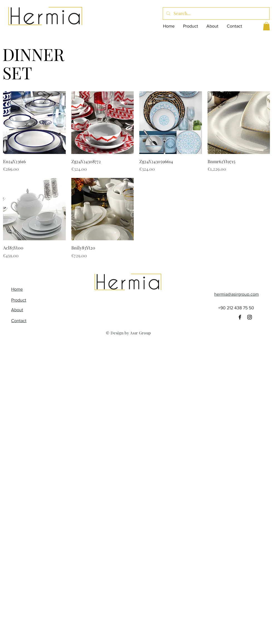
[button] (266, 26)
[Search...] (216, 14)
